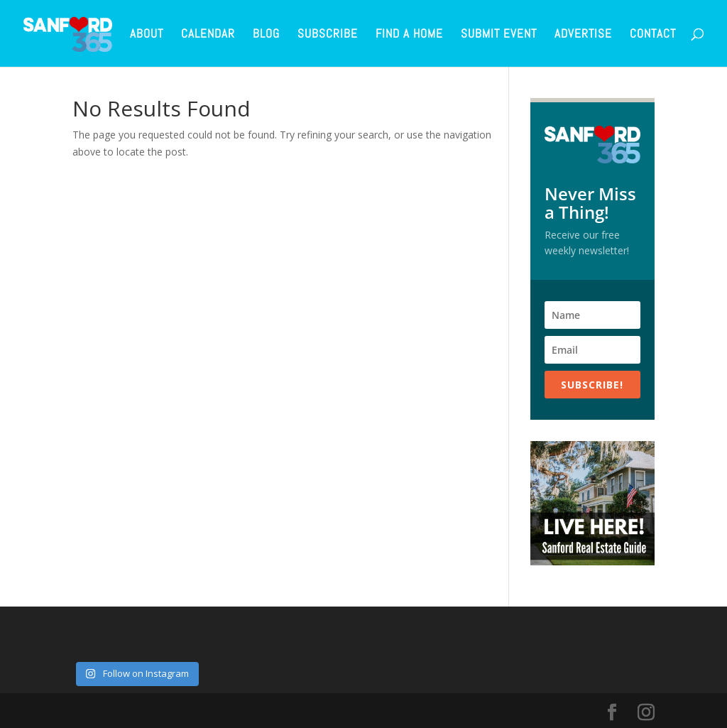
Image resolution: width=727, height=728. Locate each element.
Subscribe (328, 35)
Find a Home (409, 35)
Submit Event (499, 35)
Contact (653, 35)
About (147, 35)
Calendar (208, 35)
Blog (266, 35)
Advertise (583, 35)
